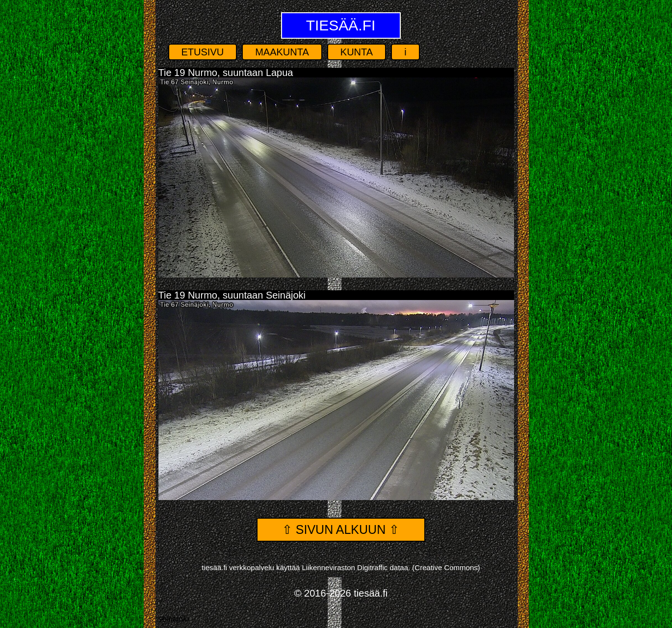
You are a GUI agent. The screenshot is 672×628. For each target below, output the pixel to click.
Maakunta (282, 52)
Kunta (357, 52)
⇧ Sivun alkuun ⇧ (341, 529)
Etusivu (203, 52)
